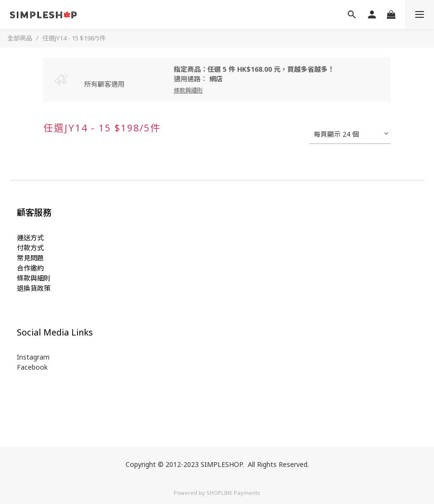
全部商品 (20, 38)
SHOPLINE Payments (233, 493)
